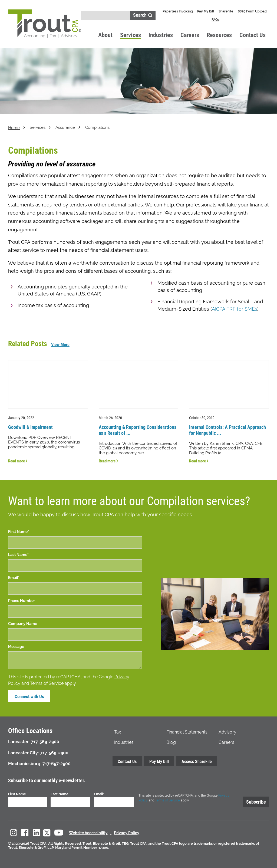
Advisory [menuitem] (227, 731)
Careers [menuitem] (226, 742)
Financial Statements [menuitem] (187, 731)
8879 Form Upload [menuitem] (252, 11)
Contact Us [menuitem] (127, 761)
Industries (161, 35)
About (105, 35)
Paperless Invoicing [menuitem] (178, 11)
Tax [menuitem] (118, 731)
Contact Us (253, 35)
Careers (190, 35)
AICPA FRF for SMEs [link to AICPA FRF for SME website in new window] (235, 309)
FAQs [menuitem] (215, 20)
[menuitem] (14, 832)
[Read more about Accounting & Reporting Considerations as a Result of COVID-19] (139, 411)
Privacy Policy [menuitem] (127, 832)
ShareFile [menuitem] (226, 11)
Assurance (65, 127)
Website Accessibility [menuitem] (88, 832)
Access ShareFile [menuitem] (197, 761)
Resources (219, 35)
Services (131, 35)
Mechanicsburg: (25, 763)
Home (14, 128)
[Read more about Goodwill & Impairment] (48, 411)
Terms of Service (47, 683)
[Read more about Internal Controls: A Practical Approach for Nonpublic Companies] (229, 411)
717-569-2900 (45, 741)
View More (60, 344)
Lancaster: (19, 741)
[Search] (105, 16)
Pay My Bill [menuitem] (206, 11)
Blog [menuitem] (171, 742)
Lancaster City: (24, 752)
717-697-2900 (57, 763)
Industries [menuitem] (124, 742)
